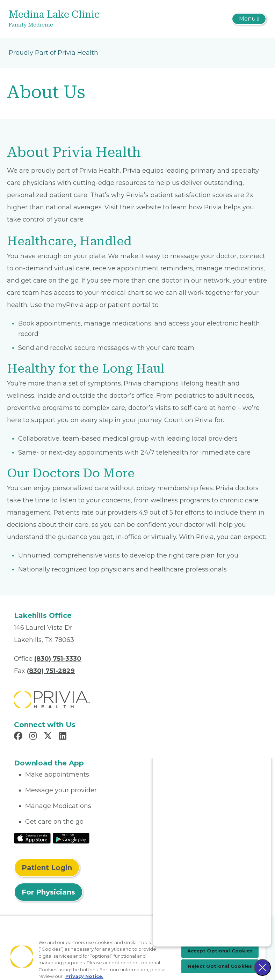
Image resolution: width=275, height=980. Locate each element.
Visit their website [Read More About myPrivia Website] (133, 207)
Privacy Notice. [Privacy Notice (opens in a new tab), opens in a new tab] (84, 976)
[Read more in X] (49, 737)
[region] (133, 948)
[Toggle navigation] (249, 19)
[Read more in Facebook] (19, 737)
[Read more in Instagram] (34, 737)
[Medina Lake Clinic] (95, 19)
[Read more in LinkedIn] (64, 737)
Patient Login (47, 868)
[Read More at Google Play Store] (71, 838)
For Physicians (48, 892)
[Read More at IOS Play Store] (32, 838)
